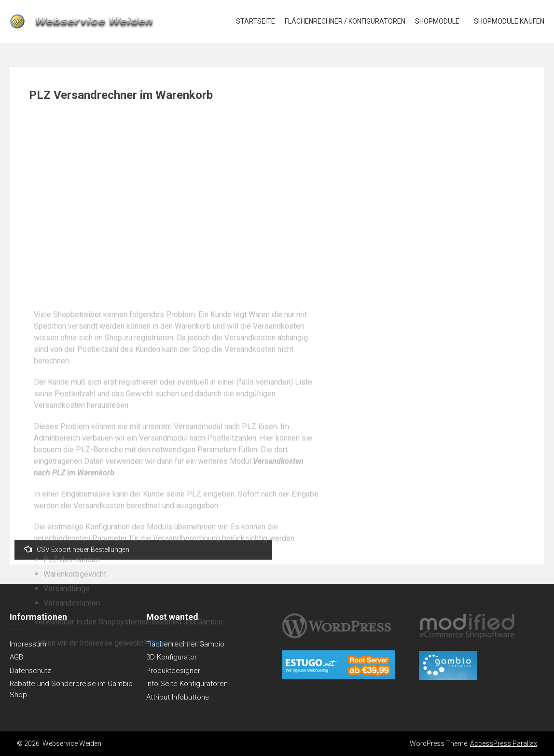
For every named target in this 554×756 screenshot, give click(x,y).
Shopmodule (437, 21)
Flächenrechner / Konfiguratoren (345, 21)
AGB (16, 657)
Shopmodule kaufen (509, 21)
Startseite (256, 21)
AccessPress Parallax (504, 743)
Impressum (28, 644)
